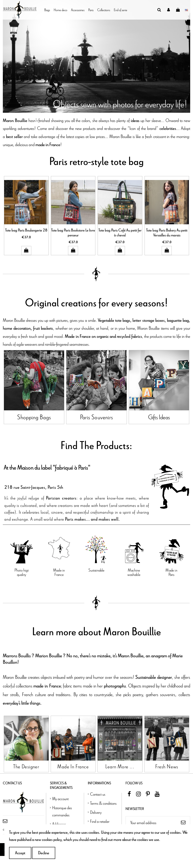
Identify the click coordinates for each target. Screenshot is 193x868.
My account (60, 810)
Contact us (98, 806)
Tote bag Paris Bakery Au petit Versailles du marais (167, 233)
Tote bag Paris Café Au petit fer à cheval (120, 233)
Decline (44, 853)
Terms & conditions (103, 815)
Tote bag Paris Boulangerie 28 (26, 230)
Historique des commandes (62, 823)
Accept (20, 853)
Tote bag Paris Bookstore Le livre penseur (73, 233)
